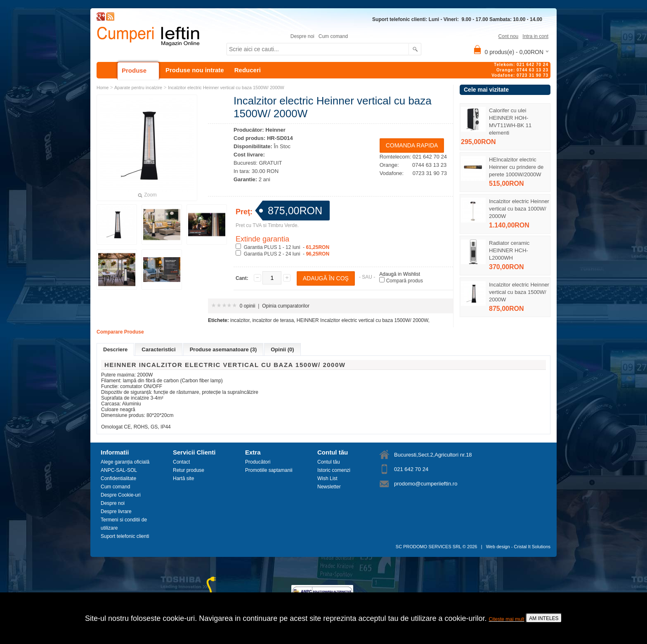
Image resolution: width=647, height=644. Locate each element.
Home (103, 88)
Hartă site (183, 478)
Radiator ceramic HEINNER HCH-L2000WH (509, 250)
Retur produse (189, 470)
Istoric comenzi (334, 470)
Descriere (115, 349)
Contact (181, 462)
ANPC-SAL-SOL (119, 470)
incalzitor (240, 320)
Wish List (327, 478)
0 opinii (248, 306)
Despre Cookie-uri (121, 495)
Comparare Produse (120, 332)
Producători (258, 462)
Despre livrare (116, 511)
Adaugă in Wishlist (400, 274)
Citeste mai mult (507, 619)
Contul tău (329, 462)
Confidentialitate (118, 478)
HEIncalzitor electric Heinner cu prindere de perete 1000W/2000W (516, 167)
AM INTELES (544, 618)
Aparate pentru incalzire (138, 88)
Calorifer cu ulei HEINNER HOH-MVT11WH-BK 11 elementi (510, 122)
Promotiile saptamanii (269, 470)
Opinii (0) (282, 349)
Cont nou (509, 36)
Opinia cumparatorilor (286, 306)
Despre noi (302, 36)
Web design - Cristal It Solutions (518, 547)
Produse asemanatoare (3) (223, 349)
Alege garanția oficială (125, 462)
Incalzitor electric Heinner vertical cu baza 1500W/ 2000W (519, 292)
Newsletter (329, 487)
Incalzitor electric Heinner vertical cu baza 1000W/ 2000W (519, 209)
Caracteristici (158, 349)
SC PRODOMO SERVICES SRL (429, 547)
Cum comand (333, 36)
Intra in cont (535, 36)
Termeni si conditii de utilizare (124, 524)
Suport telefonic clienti (125, 536)
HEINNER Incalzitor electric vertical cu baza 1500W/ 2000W (362, 320)
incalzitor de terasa (273, 320)
